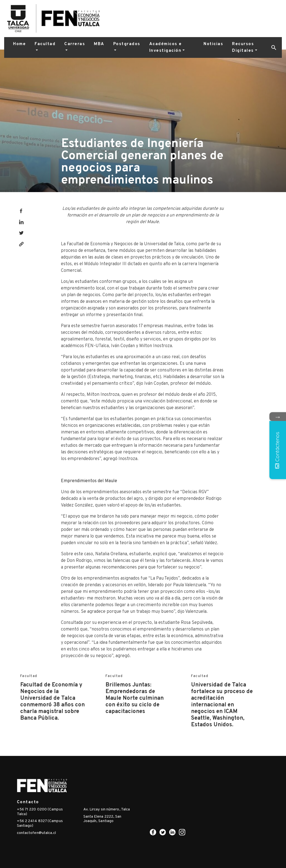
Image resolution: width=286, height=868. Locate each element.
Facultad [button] (45, 44)
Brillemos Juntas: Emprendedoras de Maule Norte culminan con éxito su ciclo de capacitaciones (135, 698)
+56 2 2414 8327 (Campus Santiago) (40, 823)
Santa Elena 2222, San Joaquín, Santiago (102, 819)
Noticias (213, 44)
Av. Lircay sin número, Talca (107, 809)
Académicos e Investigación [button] (166, 47)
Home (19, 44)
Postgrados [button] (127, 44)
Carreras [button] (75, 44)
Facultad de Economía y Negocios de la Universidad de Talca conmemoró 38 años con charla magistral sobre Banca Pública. (52, 702)
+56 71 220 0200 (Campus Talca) (40, 812)
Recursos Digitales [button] (243, 47)
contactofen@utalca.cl (37, 833)
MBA (99, 44)
